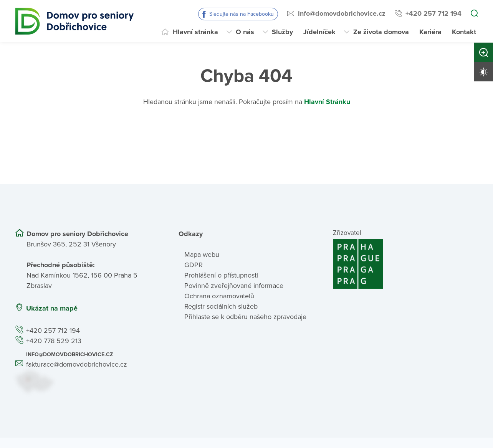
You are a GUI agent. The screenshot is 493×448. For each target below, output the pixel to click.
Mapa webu (202, 255)
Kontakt (464, 32)
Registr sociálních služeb (221, 306)
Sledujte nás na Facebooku (242, 14)
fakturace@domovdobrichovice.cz (77, 364)
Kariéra (430, 32)
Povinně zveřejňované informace (234, 286)
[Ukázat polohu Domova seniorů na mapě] (88, 381)
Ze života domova (381, 32)
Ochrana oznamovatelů (219, 296)
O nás (245, 32)
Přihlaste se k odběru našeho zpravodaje (245, 317)
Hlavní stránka (195, 32)
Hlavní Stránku (327, 102)
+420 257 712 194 (433, 13)
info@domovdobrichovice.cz (342, 13)
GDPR (194, 265)
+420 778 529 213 (54, 341)
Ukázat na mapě (52, 308)
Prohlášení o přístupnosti (221, 275)
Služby (282, 32)
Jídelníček (319, 32)
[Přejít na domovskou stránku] (74, 21)
